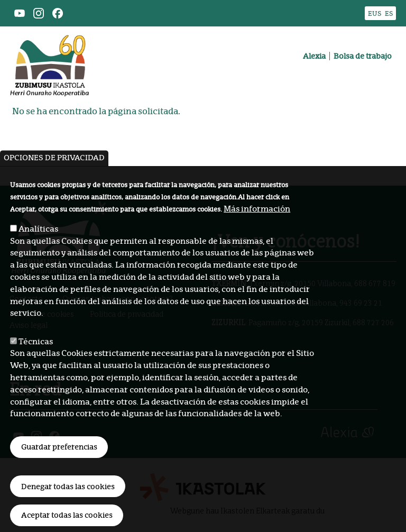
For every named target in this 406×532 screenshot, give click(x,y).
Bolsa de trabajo (363, 56)
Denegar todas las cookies (68, 516)
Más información (257, 238)
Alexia (314, 56)
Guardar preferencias (59, 476)
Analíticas (38, 258)
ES (389, 13)
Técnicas (36, 370)
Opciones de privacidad (54, 187)
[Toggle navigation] (382, 82)
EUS (375, 13)
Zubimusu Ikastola (50, 40)
